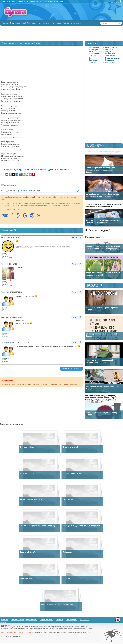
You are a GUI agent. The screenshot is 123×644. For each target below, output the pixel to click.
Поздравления (111, 62)
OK (46, 2)
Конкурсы (92, 62)
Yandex (61, 2)
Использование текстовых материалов (16, 632)
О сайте (4, 620)
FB (44, 2)
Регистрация (21, 2)
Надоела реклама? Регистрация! (24, 23)
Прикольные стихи (10, 185)
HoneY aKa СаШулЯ (9, 342)
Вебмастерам (72, 620)
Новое (59, 23)
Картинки (92, 56)
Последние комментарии (73, 23)
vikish (3, 237)
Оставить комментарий (71, 369)
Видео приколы (111, 47)
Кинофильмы (110, 54)
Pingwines (5, 292)
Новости (92, 58)
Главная (5, 23)
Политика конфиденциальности (24, 620)
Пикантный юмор (95, 52)
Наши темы (110, 60)
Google (50, 2)
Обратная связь (114, 2)
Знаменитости (94, 54)
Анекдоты (109, 50)
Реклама (106, 2)
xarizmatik (23, 191)
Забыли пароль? (11, 2)
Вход (3, 2)
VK (41, 2)
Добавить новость (47, 23)
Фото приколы (94, 47)
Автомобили (110, 56)
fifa (2, 264)
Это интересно (94, 50)
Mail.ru (56, 2)
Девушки (109, 52)
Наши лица (93, 60)
